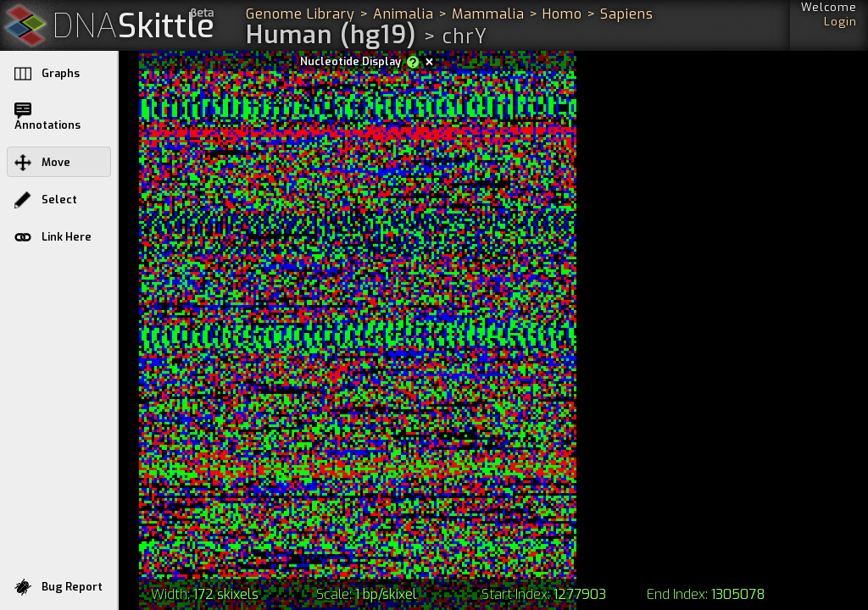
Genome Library (300, 14)
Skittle (134, 27)
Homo (562, 14)
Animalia (403, 14)
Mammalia (488, 14)
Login (840, 22)
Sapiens (627, 14)
